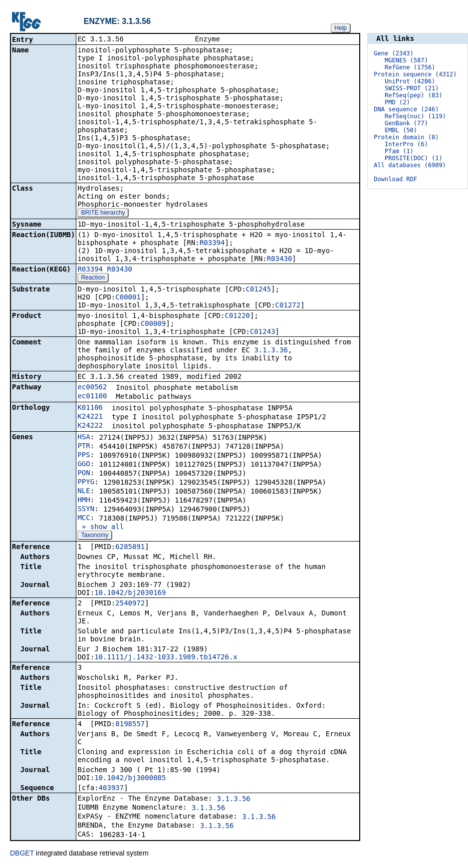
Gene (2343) (393, 53)
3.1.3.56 (234, 800)
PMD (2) (397, 102)
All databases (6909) (410, 165)
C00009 (153, 324)
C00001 (128, 298)
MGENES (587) (406, 60)
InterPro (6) (406, 144)
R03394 (212, 244)
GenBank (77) (406, 123)
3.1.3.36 (271, 351)
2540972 (130, 604)
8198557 (130, 725)
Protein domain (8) (406, 137)
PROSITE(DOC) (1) (414, 158)
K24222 (90, 426)
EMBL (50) (401, 130)
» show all (101, 528)
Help (341, 28)
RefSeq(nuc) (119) (415, 116)
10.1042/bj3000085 (130, 779)
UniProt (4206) (410, 81)
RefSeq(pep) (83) (414, 95)
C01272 (288, 306)
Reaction (93, 279)
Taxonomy (95, 536)
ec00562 (92, 388)
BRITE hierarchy (103, 214)
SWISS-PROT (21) (412, 88)
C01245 (259, 290)
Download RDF (395, 179)
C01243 (263, 332)
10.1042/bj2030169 (130, 593)
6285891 (130, 548)
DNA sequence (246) (406, 109)
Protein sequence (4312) (415, 74)
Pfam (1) (399, 151)
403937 (112, 789)
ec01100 (92, 397)
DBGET (22, 854)
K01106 (90, 408)
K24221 (90, 417)
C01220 (237, 316)
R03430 (280, 260)
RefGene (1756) (410, 67)
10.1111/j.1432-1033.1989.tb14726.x (166, 658)
